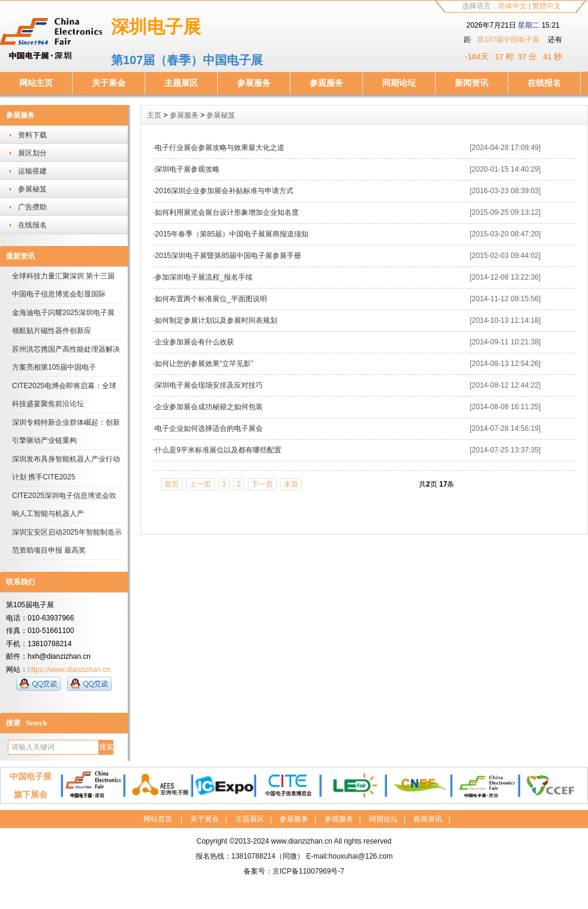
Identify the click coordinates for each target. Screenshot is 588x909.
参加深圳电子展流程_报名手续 (204, 277)
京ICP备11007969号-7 (308, 871)
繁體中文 (547, 6)
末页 (291, 484)
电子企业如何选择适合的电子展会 (209, 428)
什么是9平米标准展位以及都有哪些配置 (218, 450)
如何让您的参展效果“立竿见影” (204, 364)
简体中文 (512, 6)
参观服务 (326, 83)
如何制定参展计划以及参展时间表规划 (216, 320)
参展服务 (254, 83)
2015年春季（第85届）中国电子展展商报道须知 (232, 234)
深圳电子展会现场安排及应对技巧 (209, 385)
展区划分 (32, 153)
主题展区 (181, 83)
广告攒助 (32, 207)
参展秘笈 (32, 189)
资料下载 (32, 135)
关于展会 (109, 83)
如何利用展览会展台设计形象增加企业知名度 (227, 212)
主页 (154, 115)
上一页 (200, 484)
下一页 (262, 484)
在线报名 (544, 83)
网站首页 (158, 819)
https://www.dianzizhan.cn (69, 670)
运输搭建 (32, 171)
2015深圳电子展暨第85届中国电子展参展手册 (228, 256)
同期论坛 (399, 83)
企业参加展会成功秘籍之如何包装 (209, 407)
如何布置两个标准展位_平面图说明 (211, 299)
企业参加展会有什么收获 (194, 342)
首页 (172, 484)
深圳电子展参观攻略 (187, 169)
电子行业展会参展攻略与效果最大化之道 (220, 148)
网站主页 (36, 83)
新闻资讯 (472, 83)
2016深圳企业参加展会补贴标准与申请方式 (224, 191)
